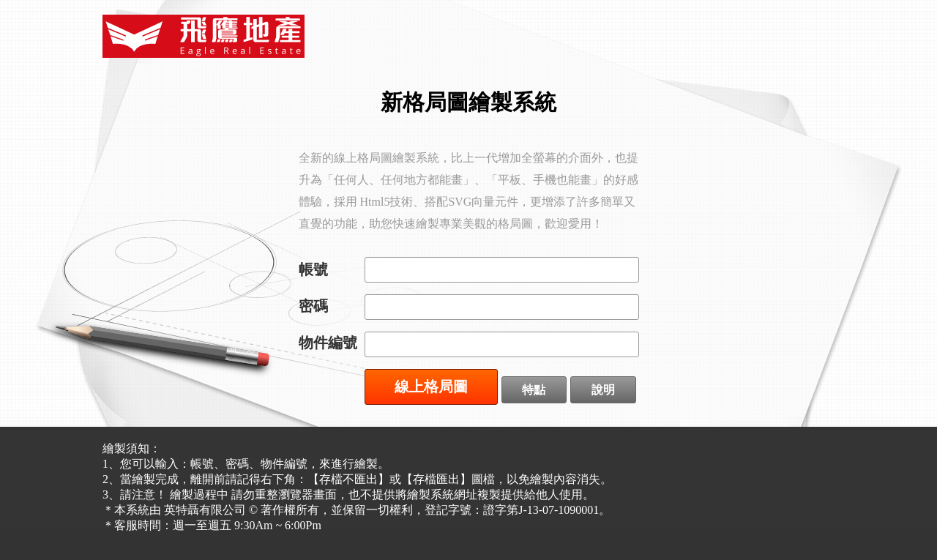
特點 (534, 390)
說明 (603, 390)
